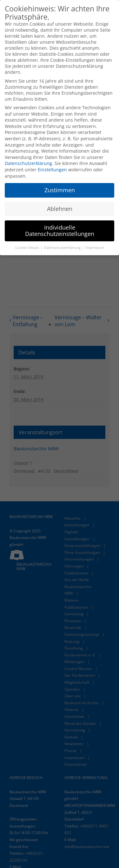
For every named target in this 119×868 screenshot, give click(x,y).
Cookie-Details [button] (28, 247)
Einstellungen (52, 169)
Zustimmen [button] (60, 189)
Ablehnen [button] (60, 208)
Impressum (95, 247)
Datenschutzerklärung (28, 162)
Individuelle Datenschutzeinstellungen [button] (60, 230)
